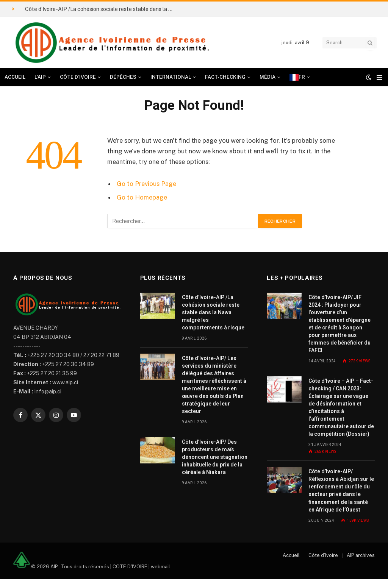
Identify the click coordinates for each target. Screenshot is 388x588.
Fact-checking (225, 77)
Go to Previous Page (146, 184)
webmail (160, 566)
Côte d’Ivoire (78, 77)
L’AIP (40, 77)
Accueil (15, 77)
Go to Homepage (142, 197)
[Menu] (379, 77)
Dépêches (123, 77)
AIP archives (361, 555)
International (171, 77)
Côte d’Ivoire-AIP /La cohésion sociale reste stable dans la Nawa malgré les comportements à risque (101, 9)
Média (268, 77)
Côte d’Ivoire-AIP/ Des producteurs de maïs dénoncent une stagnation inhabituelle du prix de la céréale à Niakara (215, 457)
